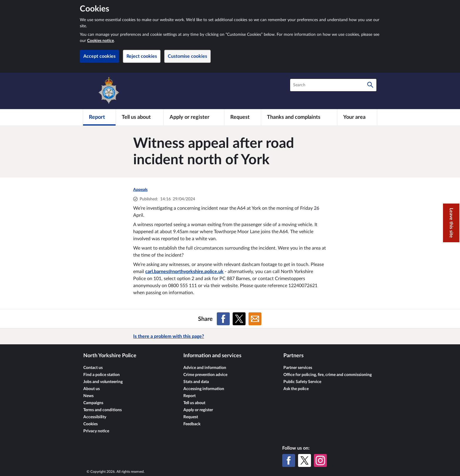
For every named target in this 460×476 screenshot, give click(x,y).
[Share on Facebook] (223, 319)
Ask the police (296, 389)
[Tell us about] (140, 117)
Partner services (298, 368)
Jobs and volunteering (103, 382)
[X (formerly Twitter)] (305, 460)
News (88, 396)
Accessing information (204, 389)
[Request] (243, 117)
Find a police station (102, 375)
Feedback (192, 424)
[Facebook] (289, 460)
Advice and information (205, 368)
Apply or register (198, 410)
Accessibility (95, 417)
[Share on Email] (255, 319)
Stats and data (196, 382)
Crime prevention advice (205, 375)
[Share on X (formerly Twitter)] (239, 319)
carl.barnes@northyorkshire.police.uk (184, 272)
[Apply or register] (194, 117)
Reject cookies (142, 56)
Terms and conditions (103, 410)
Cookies (91, 424)
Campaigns (93, 403)
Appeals (140, 190)
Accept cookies (99, 56)
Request (191, 417)
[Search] (370, 85)
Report (190, 396)
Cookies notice (100, 41)
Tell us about (194, 403)
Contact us (93, 368)
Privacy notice (96, 431)
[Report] (99, 117)
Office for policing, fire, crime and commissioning (328, 375)
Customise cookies (187, 56)
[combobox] (333, 85)
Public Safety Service (302, 382)
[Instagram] (320, 460)
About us (92, 389)
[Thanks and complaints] (299, 117)
